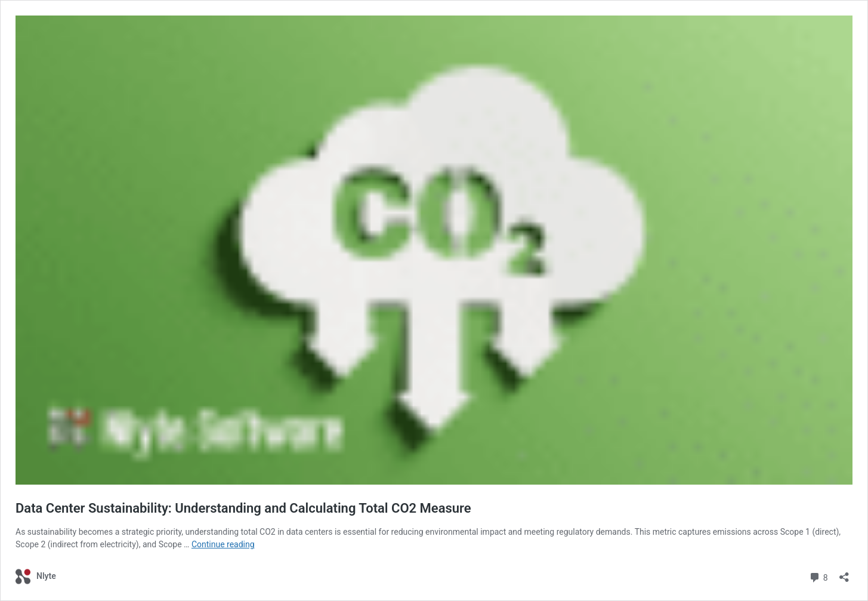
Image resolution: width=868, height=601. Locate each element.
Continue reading (223, 544)
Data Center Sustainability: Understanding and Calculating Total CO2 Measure (243, 508)
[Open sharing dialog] (844, 573)
